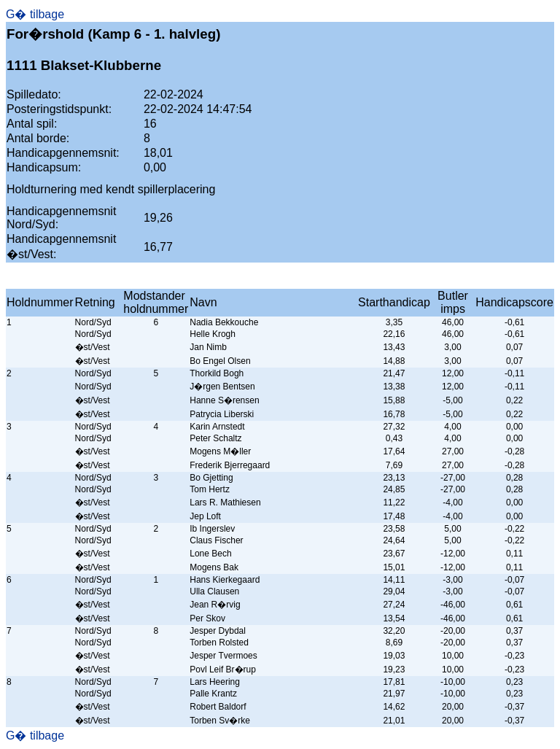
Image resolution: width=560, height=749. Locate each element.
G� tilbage (35, 14)
